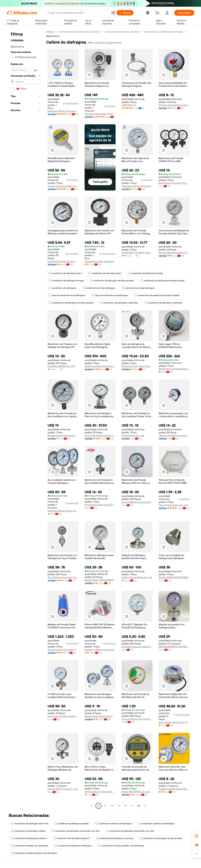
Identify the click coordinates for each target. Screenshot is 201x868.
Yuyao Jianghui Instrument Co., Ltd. (63, 716)
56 (139, 806)
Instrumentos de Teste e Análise (122, 32)
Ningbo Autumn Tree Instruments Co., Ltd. (137, 366)
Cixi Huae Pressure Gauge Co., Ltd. (137, 647)
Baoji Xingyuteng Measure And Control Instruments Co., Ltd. (174, 369)
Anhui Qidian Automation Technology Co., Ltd (174, 722)
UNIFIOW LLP (129, 105)
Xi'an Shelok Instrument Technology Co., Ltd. (63, 577)
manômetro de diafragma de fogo (145, 273)
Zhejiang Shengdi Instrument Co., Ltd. (174, 105)
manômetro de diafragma (62, 288)
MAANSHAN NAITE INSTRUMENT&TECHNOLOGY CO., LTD (174, 647)
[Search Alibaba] (78, 13)
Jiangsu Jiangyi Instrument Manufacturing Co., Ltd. (174, 435)
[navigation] (25, 419)
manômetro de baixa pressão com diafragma (121, 846)
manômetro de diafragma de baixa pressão (112, 281)
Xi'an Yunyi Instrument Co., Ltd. (100, 435)
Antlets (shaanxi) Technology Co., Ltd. (100, 366)
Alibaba (50, 32)
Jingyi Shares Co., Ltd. (133, 435)
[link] (197, 836)
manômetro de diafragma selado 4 (29, 838)
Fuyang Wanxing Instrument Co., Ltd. (137, 502)
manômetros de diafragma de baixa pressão (157, 295)
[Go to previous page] (92, 806)
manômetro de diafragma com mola (114, 838)
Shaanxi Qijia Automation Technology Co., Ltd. (174, 253)
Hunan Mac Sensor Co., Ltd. (136, 792)
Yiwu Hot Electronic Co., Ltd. (173, 505)
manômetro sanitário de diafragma (113, 824)
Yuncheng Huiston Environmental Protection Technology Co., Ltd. (63, 261)
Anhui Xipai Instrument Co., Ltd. (174, 183)
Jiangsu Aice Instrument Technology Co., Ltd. (63, 186)
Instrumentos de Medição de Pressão (163, 32)
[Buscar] (125, 13)
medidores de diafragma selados (72, 824)
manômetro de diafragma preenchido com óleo (76, 831)
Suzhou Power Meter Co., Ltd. (137, 577)
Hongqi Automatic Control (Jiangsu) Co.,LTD (100, 505)
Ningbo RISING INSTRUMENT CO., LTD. (174, 577)
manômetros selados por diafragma (29, 846)
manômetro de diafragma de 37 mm (30, 824)
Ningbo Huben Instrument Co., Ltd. (63, 435)
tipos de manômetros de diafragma (67, 295)
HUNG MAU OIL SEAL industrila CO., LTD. (137, 253)
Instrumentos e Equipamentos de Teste (79, 32)
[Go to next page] (145, 806)
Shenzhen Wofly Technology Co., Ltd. (63, 111)
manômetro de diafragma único (65, 273)
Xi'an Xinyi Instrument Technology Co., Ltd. (100, 114)
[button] (113, 13)
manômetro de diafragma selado (28, 831)
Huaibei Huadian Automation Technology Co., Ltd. (174, 789)
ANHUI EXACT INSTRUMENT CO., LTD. (100, 580)
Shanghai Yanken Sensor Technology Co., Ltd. (63, 511)
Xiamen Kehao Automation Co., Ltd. (100, 716)
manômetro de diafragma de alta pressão (161, 838)
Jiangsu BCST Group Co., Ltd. (63, 789)
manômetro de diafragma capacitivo (119, 303)
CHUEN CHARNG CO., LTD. (61, 366)
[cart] (158, 13)
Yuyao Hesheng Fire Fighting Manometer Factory (137, 719)
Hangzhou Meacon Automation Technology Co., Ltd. (100, 650)
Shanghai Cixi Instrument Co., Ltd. (63, 650)
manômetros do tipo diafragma (99, 288)
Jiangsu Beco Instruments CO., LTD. (100, 792)
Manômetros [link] (53, 36)
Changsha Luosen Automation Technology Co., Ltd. (100, 261)
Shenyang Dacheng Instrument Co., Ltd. (137, 186)
